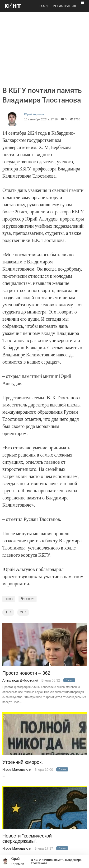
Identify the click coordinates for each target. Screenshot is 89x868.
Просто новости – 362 (26, 673)
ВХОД (43, 6)
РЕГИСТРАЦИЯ (65, 6)
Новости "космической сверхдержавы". (27, 838)
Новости (28, 599)
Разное (9, 599)
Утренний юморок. (23, 762)
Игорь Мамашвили (17, 770)
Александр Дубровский (20, 680)
